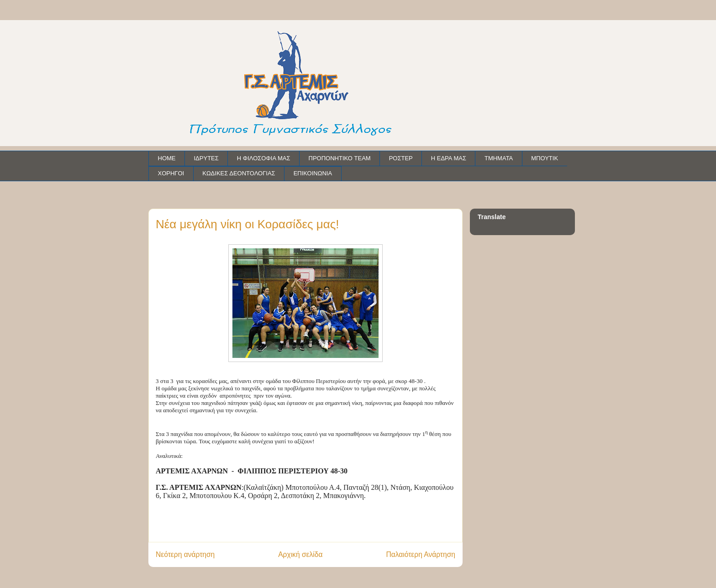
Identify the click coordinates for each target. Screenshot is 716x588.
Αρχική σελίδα (300, 554)
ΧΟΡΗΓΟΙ (171, 173)
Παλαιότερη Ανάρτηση (421, 554)
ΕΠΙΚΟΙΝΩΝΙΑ (313, 173)
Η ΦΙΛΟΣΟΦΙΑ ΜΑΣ (264, 158)
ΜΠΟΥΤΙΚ (545, 158)
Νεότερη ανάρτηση (185, 554)
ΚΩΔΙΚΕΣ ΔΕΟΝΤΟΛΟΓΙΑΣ (239, 173)
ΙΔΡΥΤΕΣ (206, 158)
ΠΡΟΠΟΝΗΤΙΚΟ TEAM (340, 158)
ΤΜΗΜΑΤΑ (499, 158)
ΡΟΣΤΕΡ (401, 158)
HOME (167, 158)
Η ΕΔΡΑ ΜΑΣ (449, 158)
